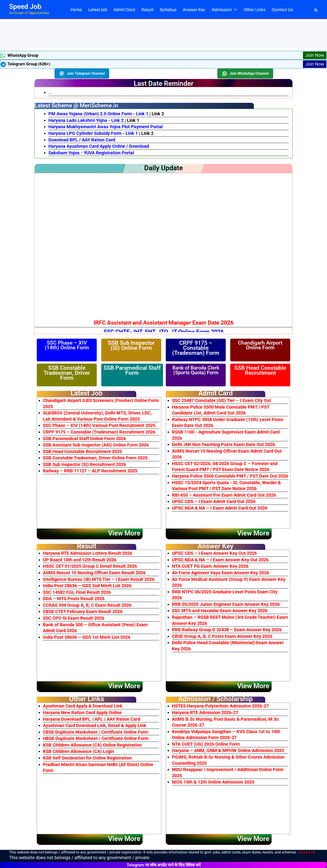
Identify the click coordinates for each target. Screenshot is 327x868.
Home (76, 9)
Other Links (255, 9)
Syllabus (168, 9)
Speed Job (25, 6)
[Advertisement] (85, 34)
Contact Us (282, 9)
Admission (222, 9)
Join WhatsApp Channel (245, 74)
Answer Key (194, 9)
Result (147, 9)
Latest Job (98, 9)
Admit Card (124, 9)
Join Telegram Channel (82, 74)
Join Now (315, 55)
